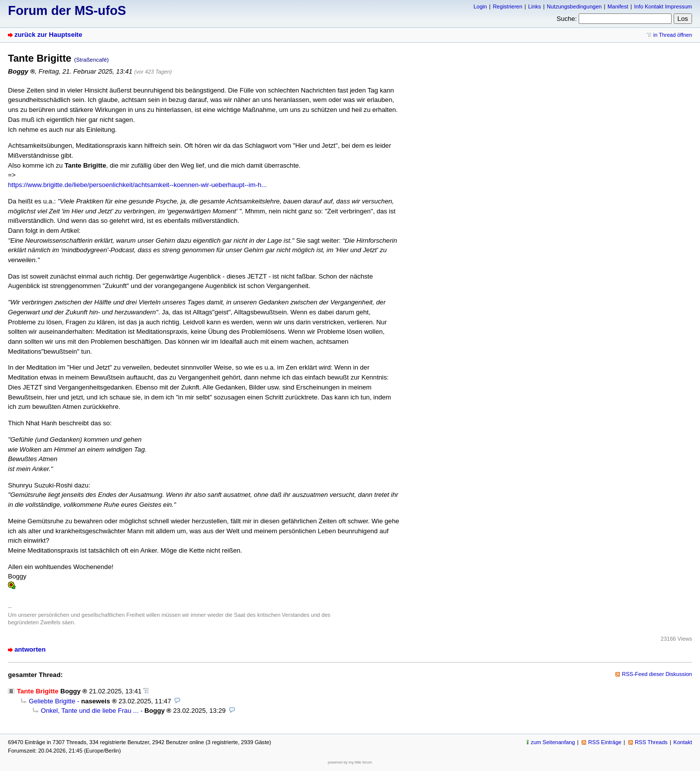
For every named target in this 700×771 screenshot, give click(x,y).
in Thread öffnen (673, 35)
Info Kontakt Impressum (663, 6)
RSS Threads (651, 742)
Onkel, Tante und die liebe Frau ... (90, 711)
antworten (30, 649)
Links (535, 6)
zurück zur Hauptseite (48, 35)
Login (480, 6)
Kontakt (683, 742)
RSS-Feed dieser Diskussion (657, 674)
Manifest (618, 6)
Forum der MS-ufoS (67, 10)
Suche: (567, 19)
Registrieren (507, 6)
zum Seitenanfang (553, 742)
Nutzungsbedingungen (574, 6)
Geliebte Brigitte (52, 701)
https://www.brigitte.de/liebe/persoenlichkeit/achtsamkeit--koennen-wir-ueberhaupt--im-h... (137, 185)
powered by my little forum (350, 762)
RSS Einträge (605, 742)
